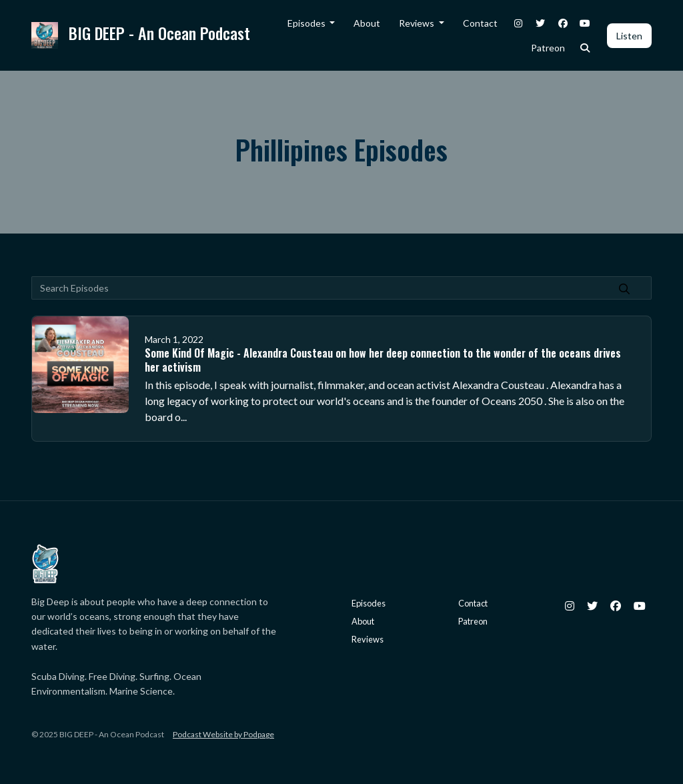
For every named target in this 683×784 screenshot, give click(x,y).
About (367, 23)
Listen (629, 36)
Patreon (548, 48)
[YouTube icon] (640, 606)
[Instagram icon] (570, 606)
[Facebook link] (563, 23)
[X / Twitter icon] (592, 606)
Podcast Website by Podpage (223, 734)
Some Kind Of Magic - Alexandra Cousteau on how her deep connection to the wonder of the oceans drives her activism (383, 360)
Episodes (307, 23)
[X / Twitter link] (541, 23)
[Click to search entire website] (586, 48)
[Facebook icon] (616, 606)
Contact (480, 23)
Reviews (418, 23)
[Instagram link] (518, 23)
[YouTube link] (586, 23)
